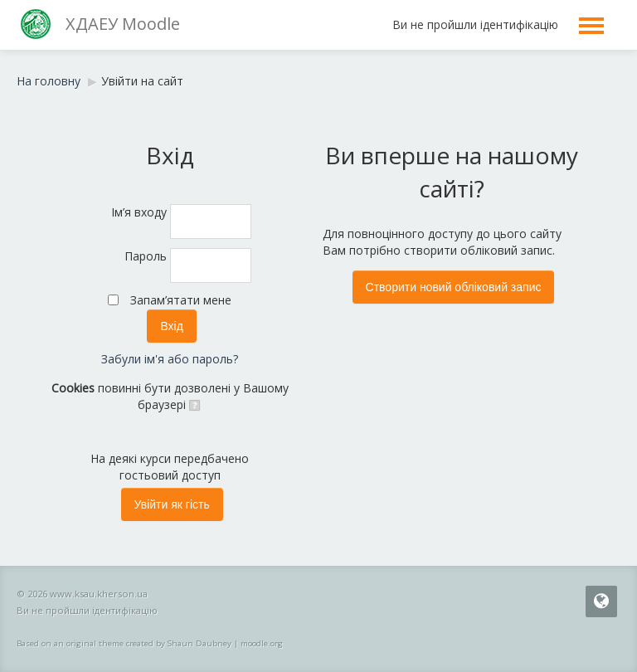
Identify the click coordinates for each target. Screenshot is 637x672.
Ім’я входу (139, 212)
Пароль (146, 256)
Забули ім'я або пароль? (170, 359)
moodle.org (262, 643)
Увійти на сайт (142, 81)
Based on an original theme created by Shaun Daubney (124, 643)
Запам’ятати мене (181, 300)
